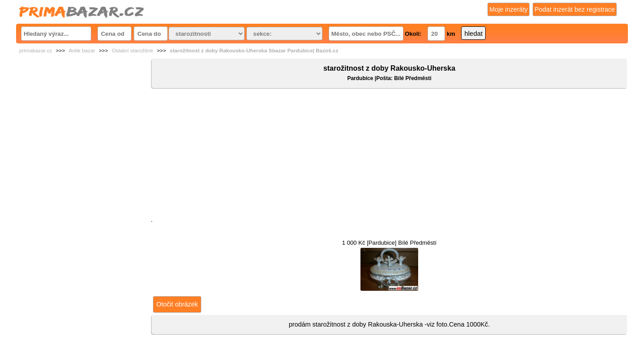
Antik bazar (82, 51)
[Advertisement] (389, 156)
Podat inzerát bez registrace (575, 9)
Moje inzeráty (508, 9)
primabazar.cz (36, 51)
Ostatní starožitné (132, 51)
